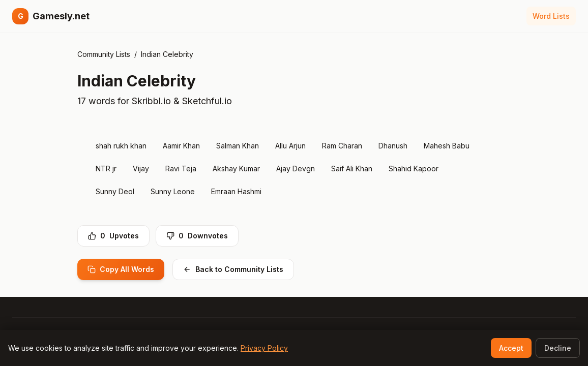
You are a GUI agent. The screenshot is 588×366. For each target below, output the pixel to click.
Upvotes (113, 236)
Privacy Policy (264, 348)
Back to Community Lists (233, 269)
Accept (511, 348)
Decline (558, 348)
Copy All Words (121, 269)
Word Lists (551, 16)
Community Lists (104, 54)
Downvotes (197, 236)
